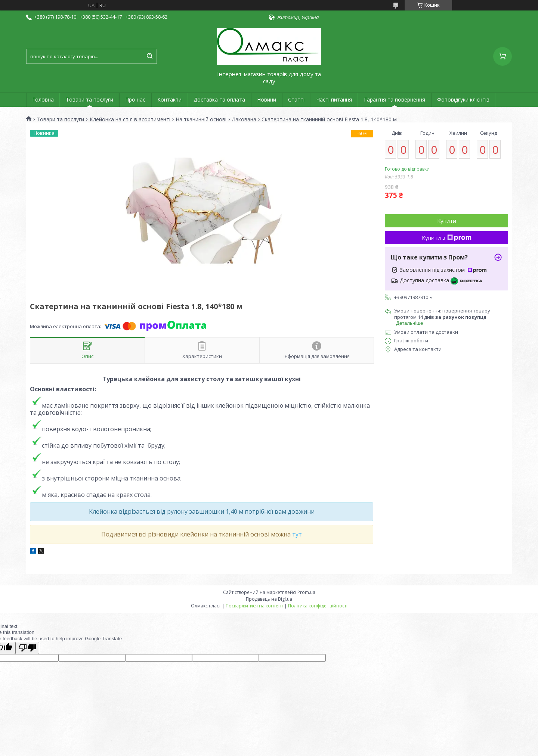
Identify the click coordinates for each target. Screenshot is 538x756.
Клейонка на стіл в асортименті (130, 119)
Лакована (244, 119)
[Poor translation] (27, 648)
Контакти (169, 99)
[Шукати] (149, 56)
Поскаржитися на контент (254, 606)
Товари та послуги (89, 99)
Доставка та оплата (219, 99)
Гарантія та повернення (395, 99)
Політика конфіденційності (318, 606)
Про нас (135, 99)
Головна (43, 99)
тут (297, 534)
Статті (296, 99)
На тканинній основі (201, 119)
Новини (267, 99)
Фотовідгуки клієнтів (463, 99)
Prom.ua (306, 592)
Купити (447, 221)
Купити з (447, 237)
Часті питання (334, 99)
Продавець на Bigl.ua (269, 599)
